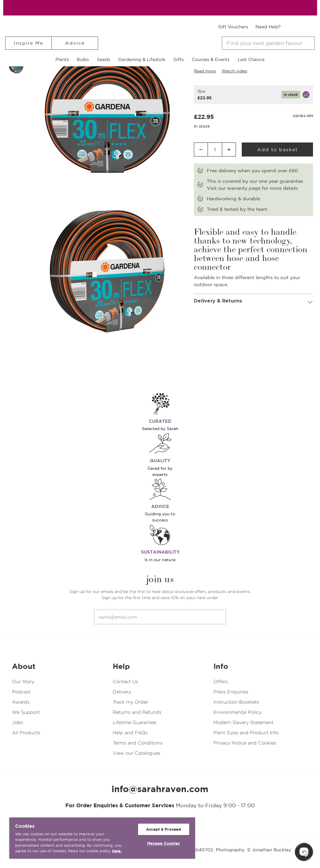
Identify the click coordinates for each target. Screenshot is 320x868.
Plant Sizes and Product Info (246, 733)
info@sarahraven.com (160, 789)
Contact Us (125, 682)
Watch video (234, 71)
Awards (21, 702)
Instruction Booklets (236, 702)
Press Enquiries (231, 692)
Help (121, 666)
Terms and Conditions (138, 743)
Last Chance (251, 59)
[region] (102, 838)
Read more (205, 71)
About (24, 666)
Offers (221, 682)
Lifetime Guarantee (134, 722)
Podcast (21, 692)
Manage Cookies (164, 843)
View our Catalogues (136, 753)
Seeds (104, 59)
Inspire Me (28, 43)
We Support (26, 712)
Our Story (23, 682)
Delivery (122, 692)
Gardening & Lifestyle (142, 59)
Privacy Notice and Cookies (245, 743)
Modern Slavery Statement (244, 722)
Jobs (18, 722)
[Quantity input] (215, 149)
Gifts (179, 59)
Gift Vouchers (233, 27)
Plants (62, 59)
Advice (75, 43)
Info (221, 666)
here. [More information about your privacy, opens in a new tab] (117, 851)
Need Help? (268, 27)
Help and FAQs (130, 733)
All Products (26, 733)
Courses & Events (211, 59)
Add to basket (278, 149)
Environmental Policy (238, 712)
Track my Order (130, 702)
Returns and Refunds (137, 712)
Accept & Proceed (164, 829)
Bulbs (83, 59)
